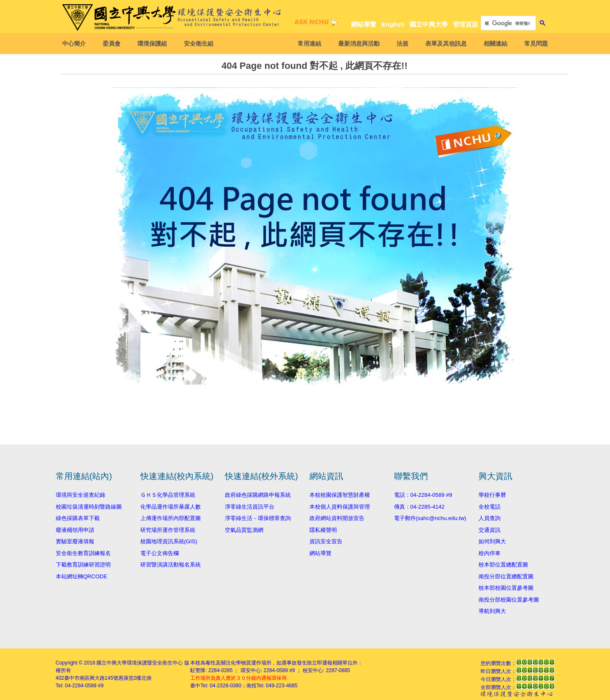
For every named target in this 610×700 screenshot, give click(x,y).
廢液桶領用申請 (75, 530)
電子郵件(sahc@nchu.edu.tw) (430, 518)
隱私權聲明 (323, 530)
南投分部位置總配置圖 (506, 576)
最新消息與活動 (355, 44)
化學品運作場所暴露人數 (171, 507)
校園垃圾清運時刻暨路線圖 (89, 507)
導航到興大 (492, 611)
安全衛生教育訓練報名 (83, 553)
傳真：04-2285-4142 (419, 507)
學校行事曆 (492, 495)
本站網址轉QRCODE (82, 576)
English (393, 24)
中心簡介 (78, 44)
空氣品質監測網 (244, 530)
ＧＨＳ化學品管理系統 (168, 495)
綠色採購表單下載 (78, 518)
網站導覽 (364, 24)
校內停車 (490, 553)
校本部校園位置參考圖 (506, 588)
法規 (399, 44)
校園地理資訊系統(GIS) (169, 541)
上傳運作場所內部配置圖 (171, 518)
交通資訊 (490, 530)
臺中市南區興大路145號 (91, 678)
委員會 (116, 44)
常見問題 (532, 44)
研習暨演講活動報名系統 (171, 565)
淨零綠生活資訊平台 (250, 507)
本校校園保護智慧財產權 (340, 495)
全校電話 (490, 507)
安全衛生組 (203, 44)
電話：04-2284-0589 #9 (423, 495)
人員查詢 (490, 518)
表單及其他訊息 (442, 44)
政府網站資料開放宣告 (337, 518)
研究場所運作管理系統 (168, 530)
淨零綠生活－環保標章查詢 (258, 518)
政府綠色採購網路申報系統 (258, 495)
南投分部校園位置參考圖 (509, 600)
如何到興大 (492, 541)
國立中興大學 (429, 24)
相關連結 (492, 44)
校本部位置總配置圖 (503, 565)
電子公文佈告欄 (160, 553)
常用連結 (306, 44)
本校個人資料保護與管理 (340, 507)
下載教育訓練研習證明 (83, 565)
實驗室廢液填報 (75, 541)
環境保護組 (156, 44)
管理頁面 (465, 24)
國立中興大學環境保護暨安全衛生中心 (140, 663)
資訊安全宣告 (326, 541)
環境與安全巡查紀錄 (81, 495)
